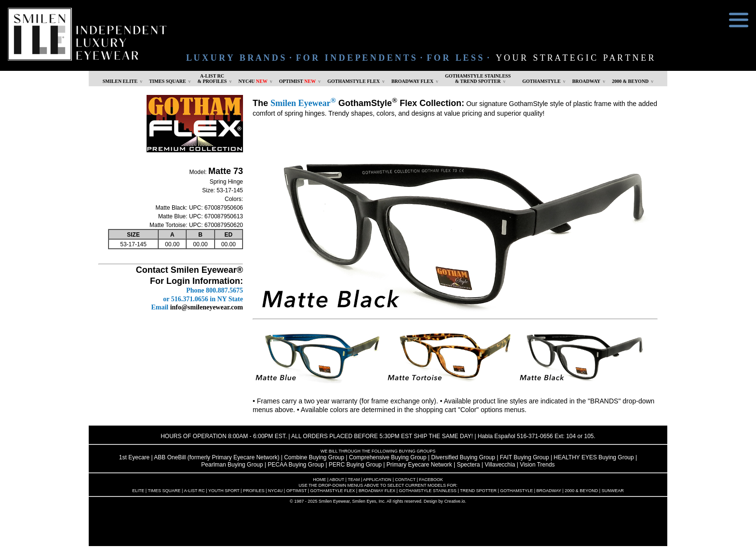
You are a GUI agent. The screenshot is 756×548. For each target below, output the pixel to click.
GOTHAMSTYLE (541, 81)
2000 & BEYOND (630, 81)
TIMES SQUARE (167, 81)
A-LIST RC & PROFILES (212, 79)
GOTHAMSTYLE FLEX (354, 81)
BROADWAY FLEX (412, 81)
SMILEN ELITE (120, 81)
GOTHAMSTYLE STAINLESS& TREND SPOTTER (478, 79)
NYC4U (253, 81)
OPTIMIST (297, 81)
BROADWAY (587, 81)
